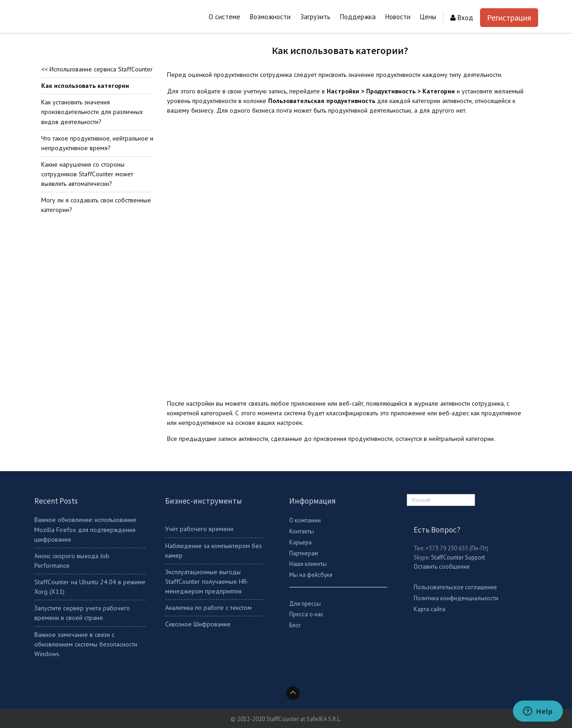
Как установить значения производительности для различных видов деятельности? (92, 112)
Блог (295, 625)
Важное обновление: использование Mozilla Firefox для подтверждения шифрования (85, 529)
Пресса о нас (306, 614)
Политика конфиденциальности (456, 598)
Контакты (302, 531)
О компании (305, 520)
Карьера (300, 542)
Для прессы (305, 604)
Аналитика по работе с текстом (208, 608)
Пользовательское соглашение (455, 587)
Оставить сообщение (442, 567)
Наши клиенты (308, 564)
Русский (421, 500)
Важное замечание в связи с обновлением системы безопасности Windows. (86, 644)
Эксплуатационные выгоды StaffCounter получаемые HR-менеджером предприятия (207, 581)
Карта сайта (429, 609)
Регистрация (509, 18)
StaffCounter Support (458, 557)
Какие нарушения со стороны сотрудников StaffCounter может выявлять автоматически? (87, 174)
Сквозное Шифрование (198, 624)
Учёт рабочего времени (199, 529)
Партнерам (304, 553)
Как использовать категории (85, 86)
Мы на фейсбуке (311, 575)
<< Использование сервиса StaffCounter (97, 69)
